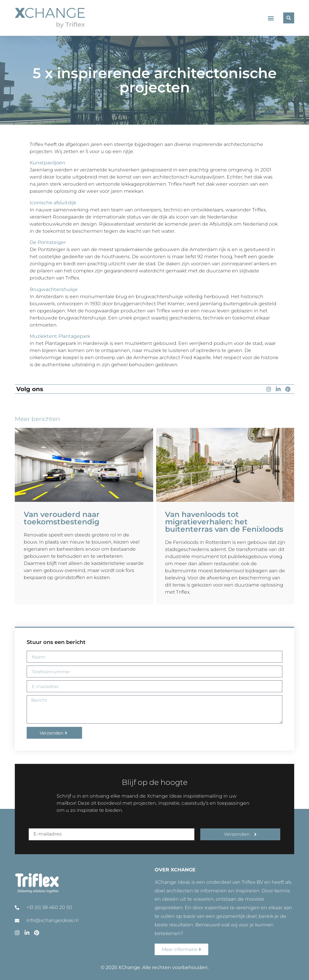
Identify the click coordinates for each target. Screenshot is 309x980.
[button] (271, 18)
